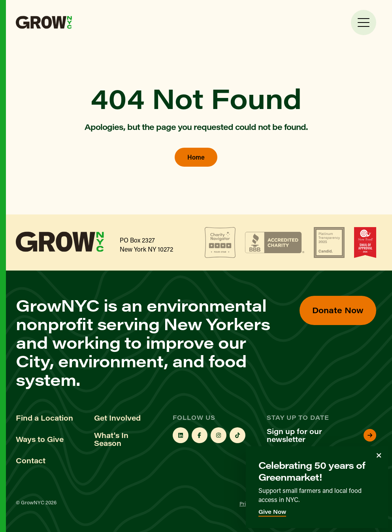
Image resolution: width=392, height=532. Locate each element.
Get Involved (117, 418)
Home (196, 157)
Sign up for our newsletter (321, 435)
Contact (31, 461)
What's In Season (111, 439)
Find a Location (44, 418)
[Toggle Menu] (364, 23)
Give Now (272, 512)
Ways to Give (40, 439)
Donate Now (338, 310)
